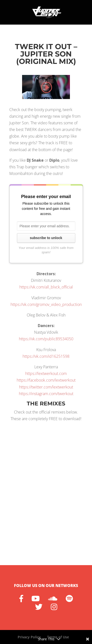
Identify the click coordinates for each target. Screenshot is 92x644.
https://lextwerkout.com (46, 373)
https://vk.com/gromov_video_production (46, 304)
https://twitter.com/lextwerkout (46, 387)
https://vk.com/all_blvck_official (46, 287)
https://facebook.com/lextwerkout (46, 380)
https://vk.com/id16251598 (46, 356)
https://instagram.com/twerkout (46, 394)
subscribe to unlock (46, 238)
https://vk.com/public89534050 (46, 339)
